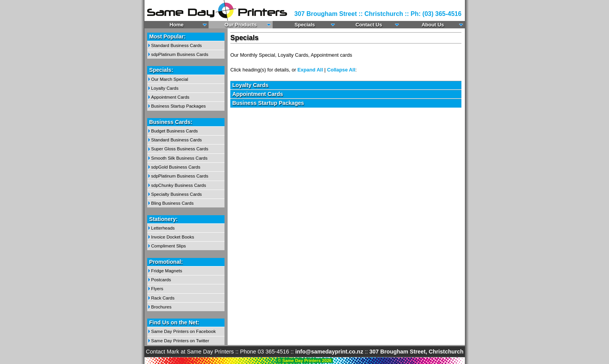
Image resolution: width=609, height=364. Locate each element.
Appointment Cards (170, 97)
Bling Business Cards (172, 203)
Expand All (310, 70)
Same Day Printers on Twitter (180, 341)
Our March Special (170, 79)
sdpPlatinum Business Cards (180, 54)
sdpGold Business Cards (176, 167)
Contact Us (369, 25)
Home (177, 25)
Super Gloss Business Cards (180, 149)
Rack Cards (163, 298)
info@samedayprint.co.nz (329, 352)
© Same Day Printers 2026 (304, 361)
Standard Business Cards (177, 45)
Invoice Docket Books (173, 237)
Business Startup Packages (178, 106)
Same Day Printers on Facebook (183, 331)
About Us (433, 25)
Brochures (161, 307)
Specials (305, 25)
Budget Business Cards (174, 131)
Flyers (157, 289)
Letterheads (163, 228)
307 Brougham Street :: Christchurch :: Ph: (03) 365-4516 (378, 14)
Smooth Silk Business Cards (179, 158)
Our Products (241, 25)
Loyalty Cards (165, 88)
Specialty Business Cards (177, 194)
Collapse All (341, 70)
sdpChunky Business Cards (178, 185)
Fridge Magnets (167, 271)
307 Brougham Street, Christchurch (416, 352)
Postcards (161, 280)
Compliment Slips (169, 246)
